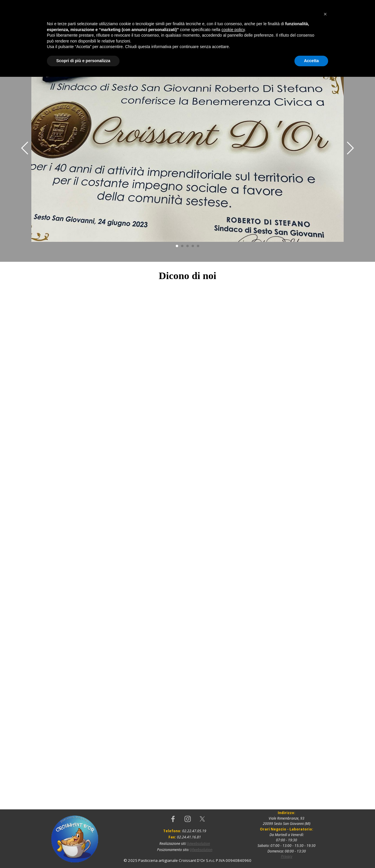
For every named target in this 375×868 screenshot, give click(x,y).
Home (61, 44)
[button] (325, 805)
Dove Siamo (189, 44)
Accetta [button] (311, 852)
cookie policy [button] (233, 821)
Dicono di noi (146, 44)
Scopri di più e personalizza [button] (83, 852)
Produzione (231, 44)
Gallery (316, 44)
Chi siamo (103, 44)
